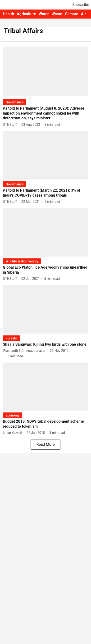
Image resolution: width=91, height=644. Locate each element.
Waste (57, 14)
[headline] (45, 113)
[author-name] (11, 125)
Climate (71, 14)
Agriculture (26, 14)
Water (44, 14)
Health (8, 14)
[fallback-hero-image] (45, 71)
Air (84, 14)
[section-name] (15, 102)
